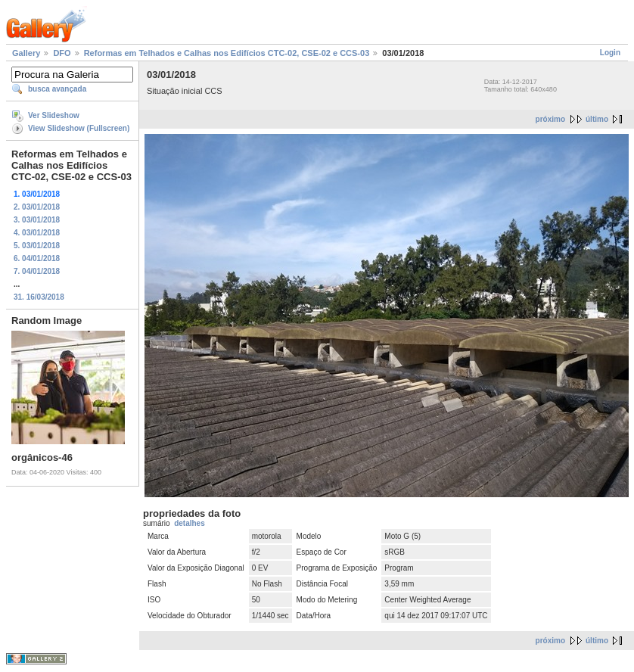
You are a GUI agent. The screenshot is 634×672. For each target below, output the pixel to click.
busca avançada (57, 89)
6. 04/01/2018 (37, 258)
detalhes (190, 523)
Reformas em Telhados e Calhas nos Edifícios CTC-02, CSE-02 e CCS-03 (227, 53)
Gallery (26, 53)
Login (610, 53)
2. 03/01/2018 (37, 207)
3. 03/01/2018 (37, 220)
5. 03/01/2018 (37, 246)
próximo (550, 119)
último (597, 119)
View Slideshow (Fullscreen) (79, 128)
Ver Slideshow (54, 115)
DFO (62, 53)
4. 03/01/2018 (37, 233)
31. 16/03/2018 (39, 297)
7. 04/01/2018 (37, 271)
